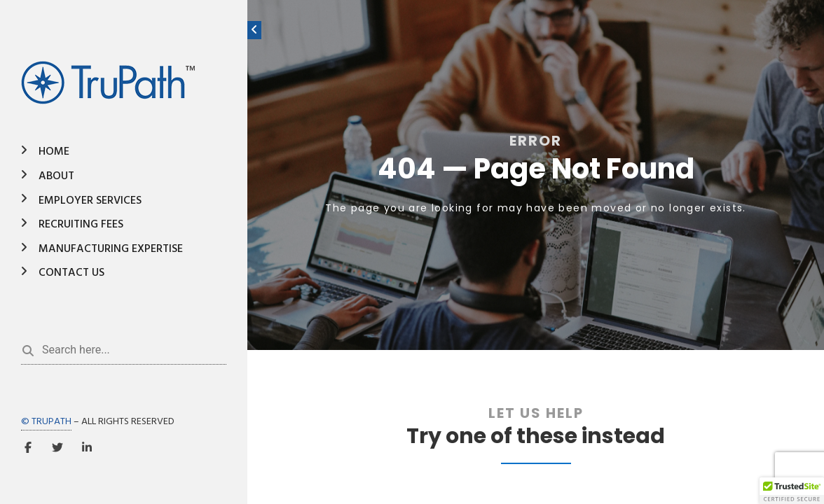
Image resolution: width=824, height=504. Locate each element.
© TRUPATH (46, 422)
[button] (792, 491)
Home (54, 152)
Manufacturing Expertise (111, 249)
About (56, 176)
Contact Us (71, 273)
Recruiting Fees (81, 225)
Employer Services (90, 201)
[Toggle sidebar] (254, 30)
